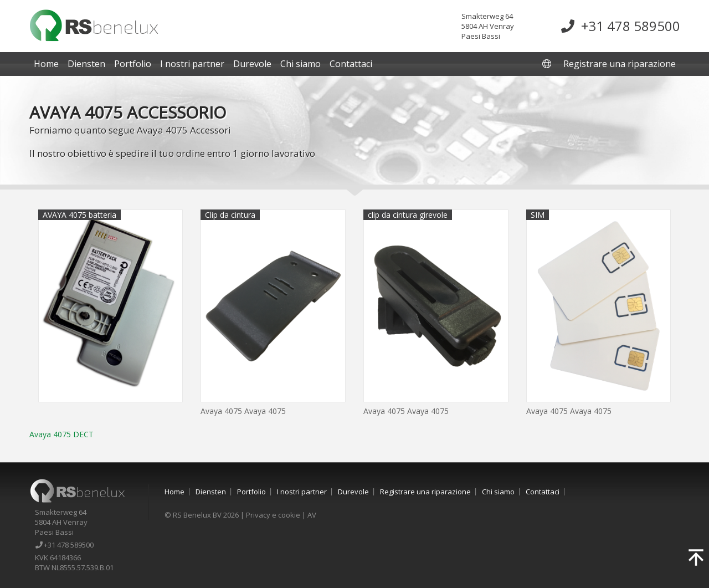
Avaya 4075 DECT (61, 434)
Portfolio (133, 64)
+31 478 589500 (621, 26)
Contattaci (351, 64)
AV (312, 515)
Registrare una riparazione (620, 64)
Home (46, 64)
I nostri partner (192, 64)
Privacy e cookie (273, 515)
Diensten (86, 64)
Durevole (252, 64)
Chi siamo (300, 64)
